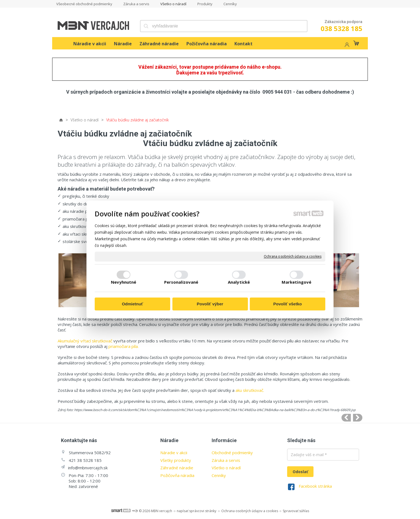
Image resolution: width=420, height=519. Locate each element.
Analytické (239, 282)
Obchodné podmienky (232, 453)
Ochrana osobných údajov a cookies (293, 256)
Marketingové (296, 282)
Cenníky (219, 475)
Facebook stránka (315, 486)
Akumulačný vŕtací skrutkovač (85, 341)
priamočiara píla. (124, 346)
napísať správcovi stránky (197, 511)
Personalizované (181, 282)
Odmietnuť (132, 304)
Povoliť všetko (288, 304)
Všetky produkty (176, 460)
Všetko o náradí (226, 468)
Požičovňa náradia (177, 475)
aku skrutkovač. (250, 390)
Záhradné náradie (177, 468)
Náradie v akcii (174, 453)
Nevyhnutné (124, 282)
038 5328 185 (341, 28)
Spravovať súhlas (296, 511)
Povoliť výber (210, 304)
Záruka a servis (226, 460)
